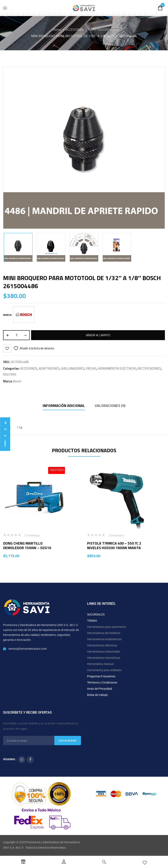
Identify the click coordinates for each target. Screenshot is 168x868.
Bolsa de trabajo (97, 695)
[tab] (64, 406)
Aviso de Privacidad (100, 689)
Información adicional (64, 406)
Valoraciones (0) (110, 406)
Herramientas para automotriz (107, 627)
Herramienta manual (100, 664)
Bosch (17, 381)
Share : (5, 443)
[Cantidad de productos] (16, 335)
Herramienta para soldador (104, 670)
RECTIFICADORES (149, 368)
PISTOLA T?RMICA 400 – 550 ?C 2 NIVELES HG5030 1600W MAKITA (114, 546)
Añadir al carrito (98, 335)
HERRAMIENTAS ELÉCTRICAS (117, 368)
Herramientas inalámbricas (104, 639)
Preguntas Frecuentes (101, 676)
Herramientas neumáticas (104, 658)
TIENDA (92, 621)
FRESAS (91, 368)
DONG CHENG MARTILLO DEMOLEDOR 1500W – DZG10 (27, 546)
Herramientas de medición (104, 633)
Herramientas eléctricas (102, 645)
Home (57, 29)
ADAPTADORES (100, 29)
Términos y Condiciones (102, 682)
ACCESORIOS (75, 29)
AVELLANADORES (73, 368)
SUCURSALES (96, 614)
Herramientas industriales (104, 652)
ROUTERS (10, 374)
